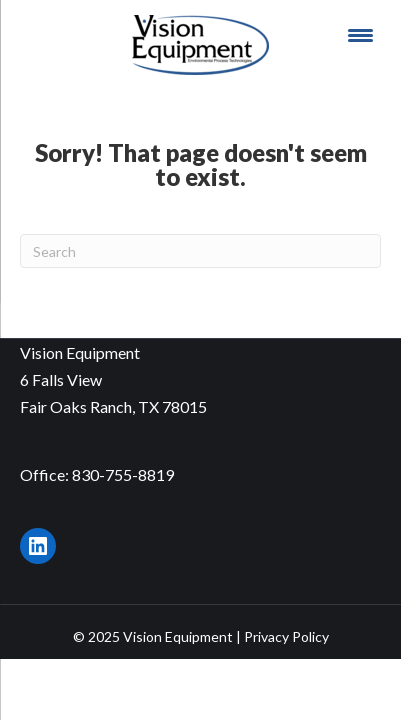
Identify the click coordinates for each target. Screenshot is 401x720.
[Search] (200, 251)
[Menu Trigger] (361, 35)
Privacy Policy (286, 636)
